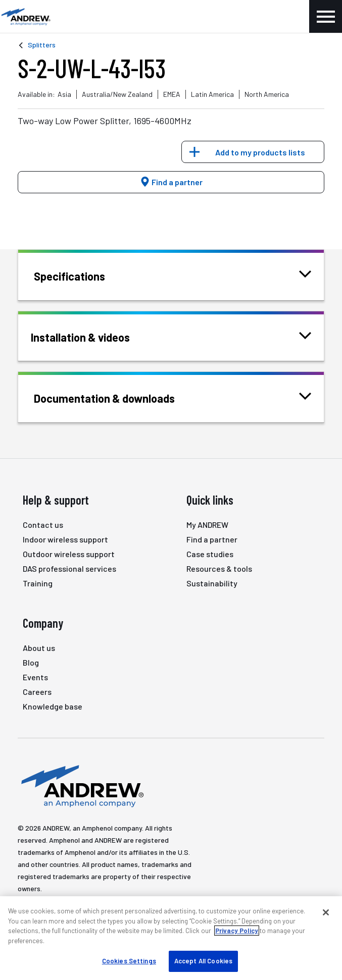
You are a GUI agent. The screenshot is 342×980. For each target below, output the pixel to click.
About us (39, 648)
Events (35, 677)
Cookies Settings (129, 961)
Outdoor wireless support (69, 554)
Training (38, 583)
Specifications (82, 275)
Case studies (210, 554)
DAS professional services (69, 568)
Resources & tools (219, 568)
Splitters (42, 45)
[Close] (326, 912)
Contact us (43, 525)
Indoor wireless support (65, 539)
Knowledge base (53, 706)
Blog (31, 662)
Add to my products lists (260, 152)
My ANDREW (207, 525)
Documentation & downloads (117, 397)
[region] (171, 938)
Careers (37, 692)
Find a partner (171, 182)
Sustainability (212, 583)
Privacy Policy (237, 931)
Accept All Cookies (203, 961)
